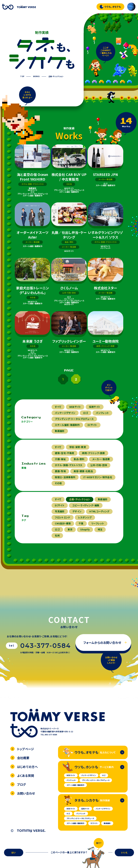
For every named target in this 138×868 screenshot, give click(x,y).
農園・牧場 (60, 471)
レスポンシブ (85, 517)
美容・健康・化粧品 (83, 471)
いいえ (124, 853)
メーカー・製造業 (101, 459)
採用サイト (95, 407)
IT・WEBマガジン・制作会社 (98, 477)
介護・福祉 (60, 459)
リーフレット (98, 523)
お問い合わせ (23, 793)
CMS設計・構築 (63, 523)
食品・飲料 (79, 459)
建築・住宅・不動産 (64, 453)
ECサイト (92, 425)
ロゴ (86, 413)
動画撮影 (60, 431)
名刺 (57, 535)
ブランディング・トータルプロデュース (74, 419)
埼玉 (100, 529)
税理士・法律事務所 (65, 477)
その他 (58, 483)
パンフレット (102, 413)
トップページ (22, 749)
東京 (70, 529)
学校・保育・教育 (78, 447)
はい (14, 853)
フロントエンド (62, 517)
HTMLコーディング (99, 511)
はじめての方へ (24, 767)
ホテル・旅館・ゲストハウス (69, 465)
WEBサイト (75, 407)
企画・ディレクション (56, 76)
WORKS (36, 76)
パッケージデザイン (65, 413)
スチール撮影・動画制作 (67, 425)
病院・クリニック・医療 (93, 453)
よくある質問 (22, 776)
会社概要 (20, 758)
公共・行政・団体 (99, 465)
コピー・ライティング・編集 (86, 505)
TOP (22, 76)
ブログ (18, 784)
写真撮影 (60, 511)
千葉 (81, 523)
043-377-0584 (45, 646)
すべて (58, 407)
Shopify (85, 529)
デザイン (77, 511)
